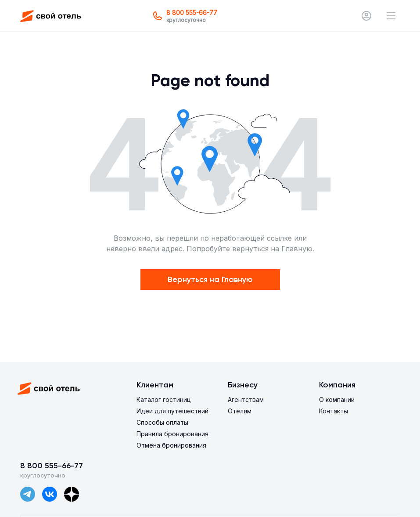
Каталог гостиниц (164, 399)
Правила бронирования (172, 434)
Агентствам (246, 399)
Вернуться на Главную (210, 279)
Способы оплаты (162, 422)
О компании (337, 399)
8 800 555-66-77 (52, 466)
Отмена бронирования (171, 445)
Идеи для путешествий (172, 411)
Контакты (334, 411)
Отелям (240, 411)
